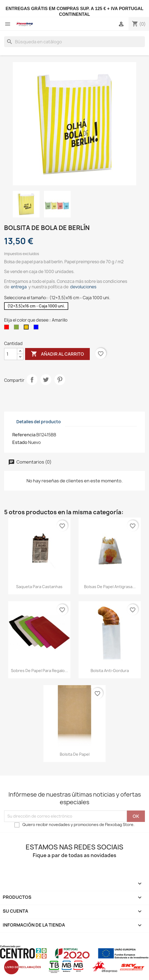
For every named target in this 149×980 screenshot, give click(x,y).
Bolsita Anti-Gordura (110, 671)
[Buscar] (74, 42)
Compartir (32, 380)
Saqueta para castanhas (39, 587)
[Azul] (37, 328)
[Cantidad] (11, 354)
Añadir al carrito (57, 354)
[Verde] (17, 328)
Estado (20, 442)
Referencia (24, 435)
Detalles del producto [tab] (39, 422)
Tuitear (46, 380)
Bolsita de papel (75, 754)
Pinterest (60, 380)
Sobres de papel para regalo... (39, 671)
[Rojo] (8, 328)
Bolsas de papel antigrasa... (110, 587)
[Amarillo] (27, 328)
